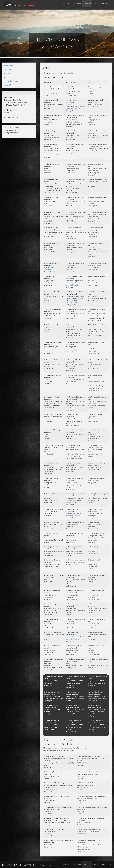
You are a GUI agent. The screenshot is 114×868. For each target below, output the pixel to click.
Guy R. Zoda (70, 137)
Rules (96, 3)
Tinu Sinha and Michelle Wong (75, 219)
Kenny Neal (47, 300)
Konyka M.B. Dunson (72, 303)
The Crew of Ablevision (73, 109)
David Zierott (48, 436)
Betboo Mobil (70, 351)
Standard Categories (12, 81)
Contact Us (106, 3)
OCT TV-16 (47, 351)
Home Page (67, 3)
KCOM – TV (47, 204)
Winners (87, 3)
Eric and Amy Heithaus (73, 516)
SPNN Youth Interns (72, 285)
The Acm (77, 3)
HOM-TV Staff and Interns (51, 137)
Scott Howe (47, 171)
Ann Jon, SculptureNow (73, 639)
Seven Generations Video (51, 155)
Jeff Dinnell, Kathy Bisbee (51, 93)
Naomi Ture (47, 270)
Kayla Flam (91, 91)
